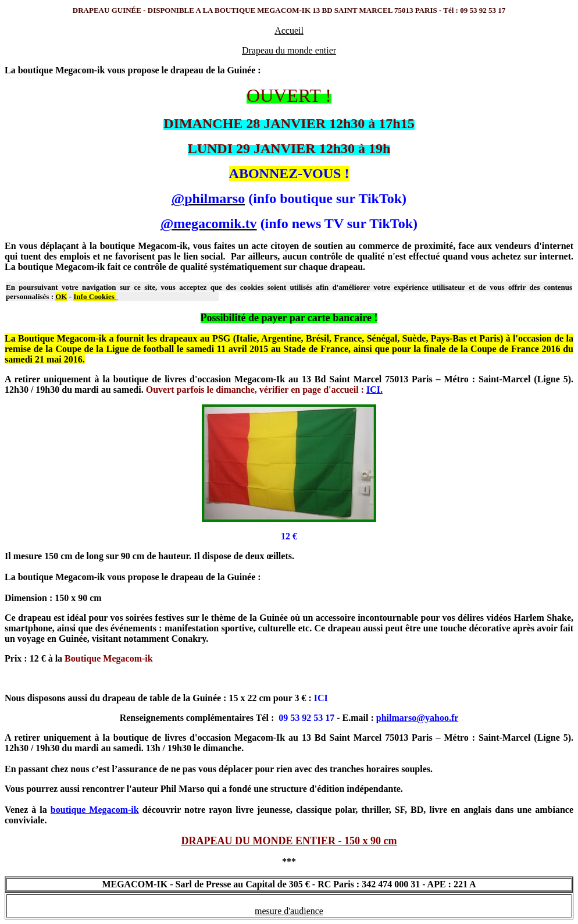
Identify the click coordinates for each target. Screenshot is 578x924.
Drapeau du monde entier (289, 50)
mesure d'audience (289, 911)
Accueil (289, 31)
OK (61, 296)
